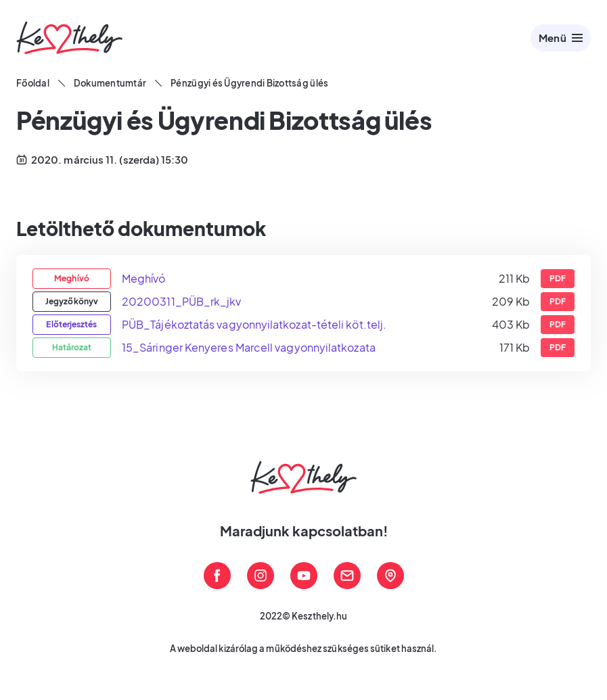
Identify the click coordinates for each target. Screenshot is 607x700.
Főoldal (33, 83)
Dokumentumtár (110, 83)
